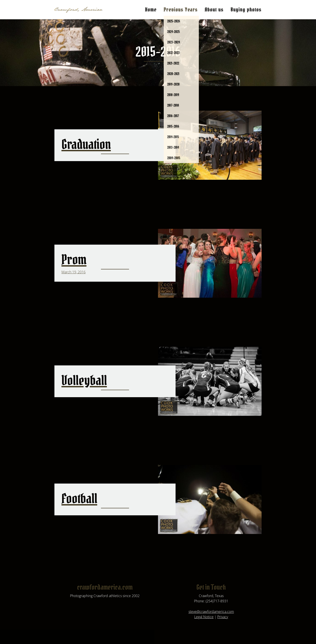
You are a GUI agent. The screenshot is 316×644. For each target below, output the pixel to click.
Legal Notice (204, 617)
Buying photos (246, 10)
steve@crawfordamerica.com (211, 612)
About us (214, 10)
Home (151, 10)
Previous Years (181, 10)
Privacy (223, 617)
